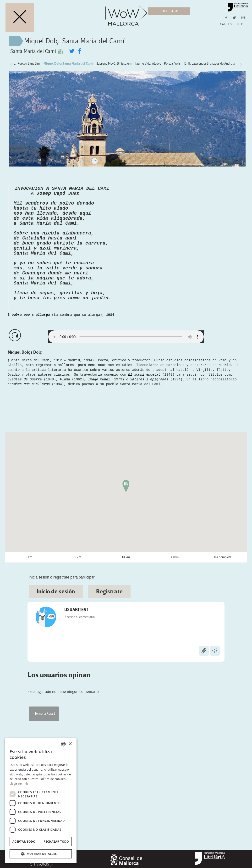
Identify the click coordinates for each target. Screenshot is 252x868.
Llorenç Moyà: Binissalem (114, 64)
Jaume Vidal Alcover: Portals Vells (158, 64)
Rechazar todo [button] (56, 842)
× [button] (70, 744)
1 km (29, 647)
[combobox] (63, 744)
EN (237, 24)
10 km (126, 647)
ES (230, 24)
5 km (78, 647)
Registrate (109, 682)
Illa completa (223, 647)
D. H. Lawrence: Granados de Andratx (210, 64)
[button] (41, 854)
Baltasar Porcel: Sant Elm (23, 64)
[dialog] (41, 801)
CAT (223, 24)
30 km (174, 647)
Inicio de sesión (56, 682)
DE (243, 24)
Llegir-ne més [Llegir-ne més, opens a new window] (19, 784)
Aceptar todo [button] (24, 842)
